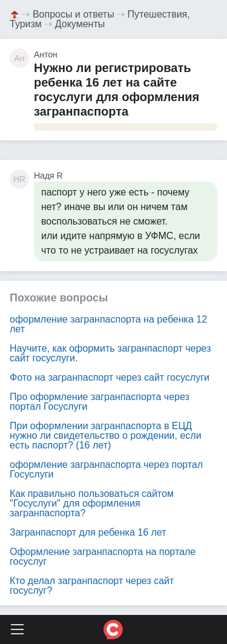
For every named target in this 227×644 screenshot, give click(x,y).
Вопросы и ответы (74, 14)
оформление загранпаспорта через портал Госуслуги (106, 469)
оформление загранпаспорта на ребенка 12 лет (108, 324)
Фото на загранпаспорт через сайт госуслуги (110, 377)
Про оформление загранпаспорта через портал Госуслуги (100, 402)
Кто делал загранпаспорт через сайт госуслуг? (92, 586)
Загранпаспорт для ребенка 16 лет (88, 532)
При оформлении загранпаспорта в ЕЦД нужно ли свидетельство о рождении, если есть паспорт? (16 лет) (106, 435)
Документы (80, 24)
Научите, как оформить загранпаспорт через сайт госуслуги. (110, 353)
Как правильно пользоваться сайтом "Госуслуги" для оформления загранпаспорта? (92, 503)
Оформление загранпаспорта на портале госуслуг (103, 557)
